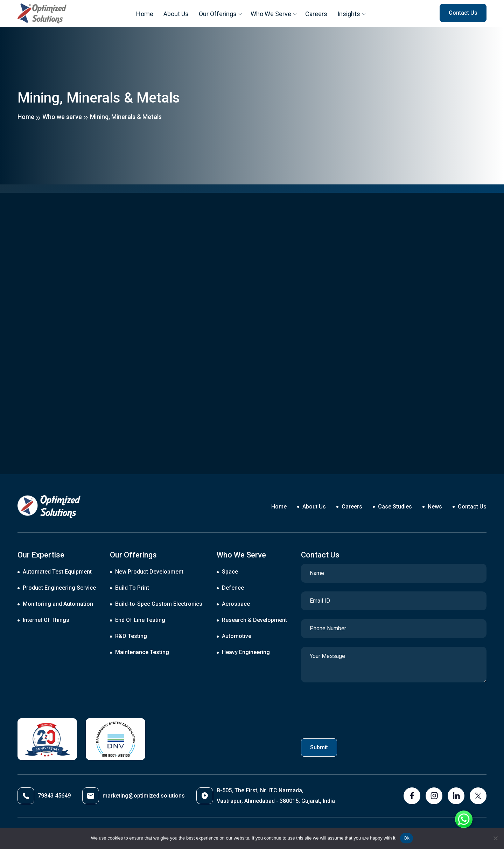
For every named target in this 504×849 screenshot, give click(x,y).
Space (230, 572)
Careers (317, 14)
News (435, 507)
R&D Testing (131, 636)
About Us (176, 14)
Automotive (237, 636)
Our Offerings (217, 14)
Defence (233, 588)
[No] (495, 838)
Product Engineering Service (59, 588)
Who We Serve (271, 14)
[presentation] (354, 708)
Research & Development (254, 620)
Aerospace (236, 604)
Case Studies (395, 507)
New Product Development (149, 572)
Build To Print (132, 588)
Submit (319, 747)
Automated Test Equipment (57, 572)
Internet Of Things (46, 620)
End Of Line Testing (140, 620)
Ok (407, 838)
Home (144, 14)
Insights (349, 14)
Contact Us (472, 507)
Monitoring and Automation (58, 604)
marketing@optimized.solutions (134, 796)
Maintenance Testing (142, 652)
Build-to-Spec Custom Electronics (159, 604)
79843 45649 (44, 796)
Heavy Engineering (246, 652)
